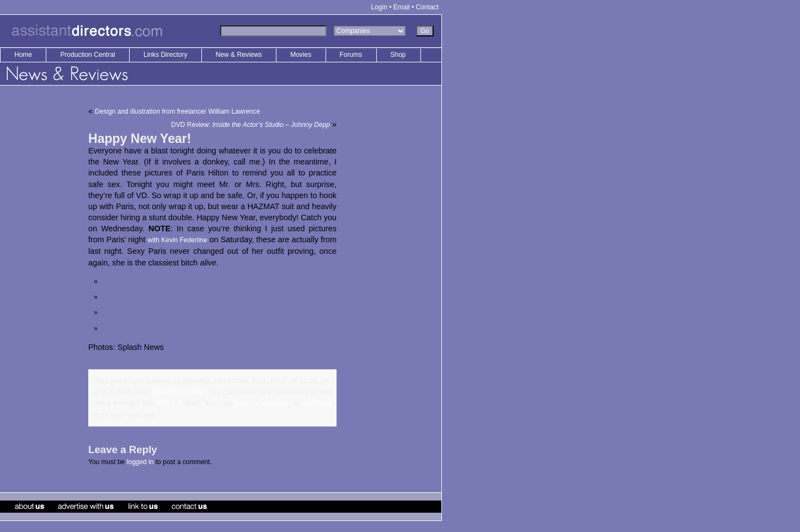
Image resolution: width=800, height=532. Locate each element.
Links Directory (166, 55)
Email (402, 7)
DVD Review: (250, 125)
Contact (427, 7)
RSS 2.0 (169, 403)
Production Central (89, 55)
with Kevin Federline (178, 240)
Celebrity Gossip (179, 392)
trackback (317, 403)
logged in (140, 462)
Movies (301, 55)
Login (379, 7)
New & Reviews (240, 55)
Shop (398, 55)
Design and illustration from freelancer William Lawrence (177, 111)
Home (23, 55)
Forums (351, 55)
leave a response (261, 403)
